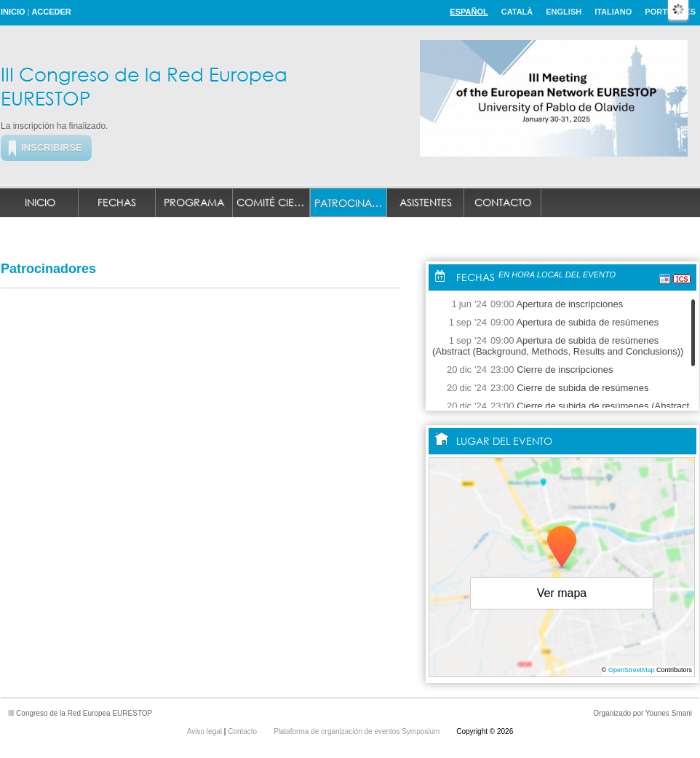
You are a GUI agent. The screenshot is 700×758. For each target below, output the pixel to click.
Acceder (51, 12)
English (564, 12)
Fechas (117, 202)
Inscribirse (52, 147)
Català (517, 12)
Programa (194, 202)
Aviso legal (206, 731)
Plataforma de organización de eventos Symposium (358, 731)
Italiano (613, 12)
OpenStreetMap (632, 670)
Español (469, 12)
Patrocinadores (351, 203)
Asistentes (426, 202)
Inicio (13, 12)
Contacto (503, 202)
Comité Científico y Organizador (273, 202)
